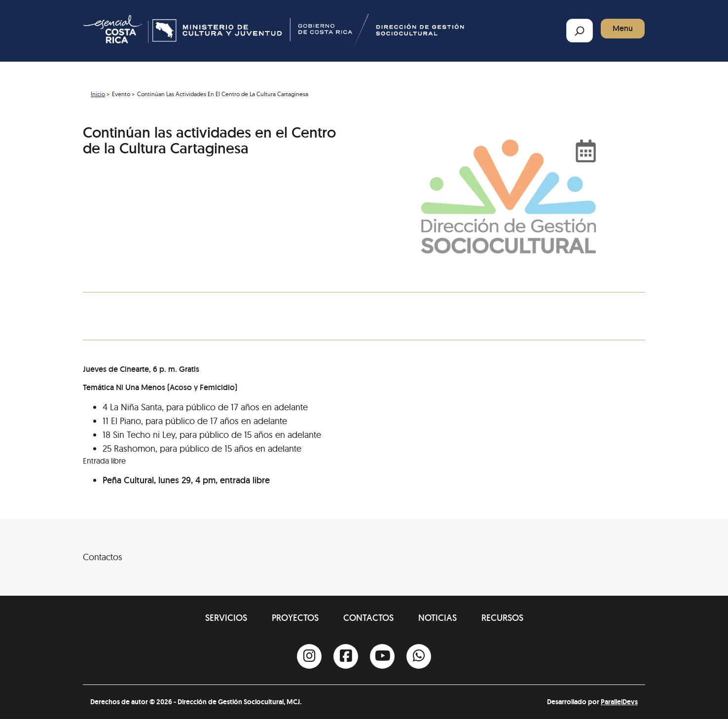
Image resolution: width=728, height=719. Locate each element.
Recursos (502, 618)
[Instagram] (309, 656)
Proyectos (295, 618)
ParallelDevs (619, 702)
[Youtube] (382, 656)
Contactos (368, 618)
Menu (623, 28)
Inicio (98, 94)
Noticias (437, 618)
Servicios (226, 618)
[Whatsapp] (419, 656)
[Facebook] (346, 656)
